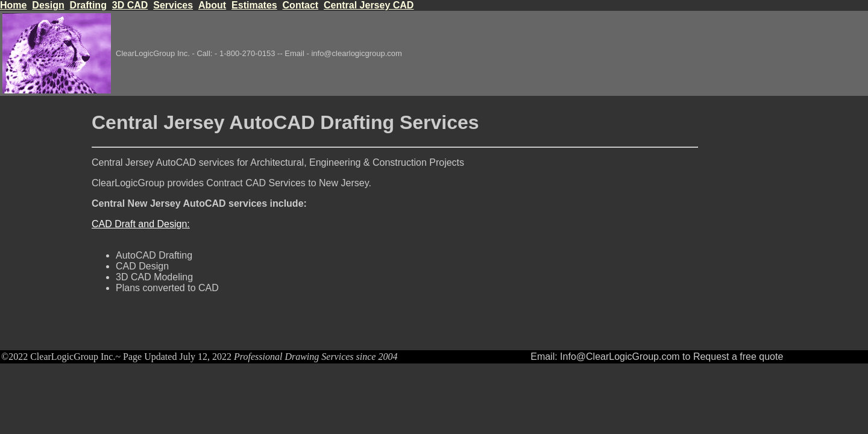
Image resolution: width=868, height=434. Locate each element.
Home (13, 5)
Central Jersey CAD (369, 5)
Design (48, 5)
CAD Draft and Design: (141, 224)
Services (173, 5)
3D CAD (130, 5)
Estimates (254, 5)
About (212, 5)
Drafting (88, 5)
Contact (301, 5)
